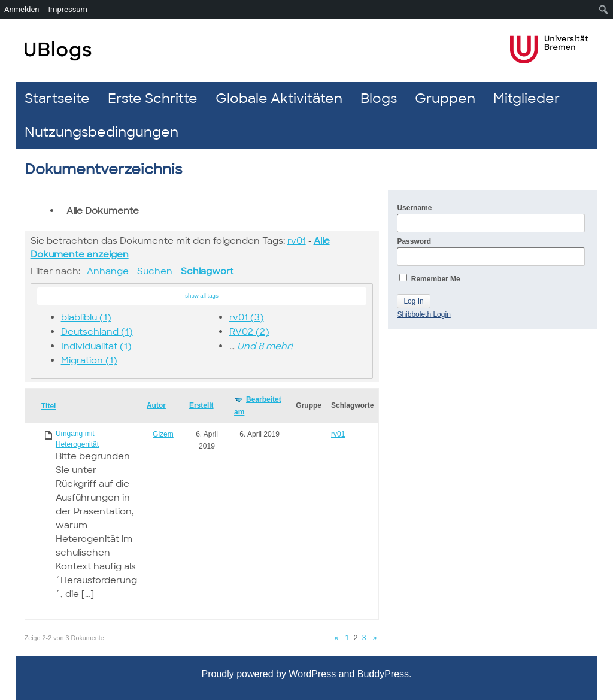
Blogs (379, 99)
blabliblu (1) (86, 317)
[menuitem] (604, 10)
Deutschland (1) (97, 332)
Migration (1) (89, 360)
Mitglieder (526, 99)
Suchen (155, 271)
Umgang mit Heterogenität (77, 439)
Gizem (163, 434)
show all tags (201, 296)
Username (491, 218)
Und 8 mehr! (265, 346)
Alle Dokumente (103, 211)
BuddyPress (383, 674)
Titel (48, 406)
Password (491, 251)
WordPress (312, 674)
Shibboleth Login (424, 314)
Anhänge (108, 271)
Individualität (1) (96, 346)
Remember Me (430, 278)
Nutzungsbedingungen (101, 132)
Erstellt (201, 405)
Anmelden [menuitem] (22, 9)
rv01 (297, 241)
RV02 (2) (249, 332)
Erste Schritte (153, 99)
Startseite (57, 99)
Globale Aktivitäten (279, 99)
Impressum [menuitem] (68, 9)
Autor (156, 405)
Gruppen (445, 99)
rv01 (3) (247, 317)
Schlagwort (207, 271)
